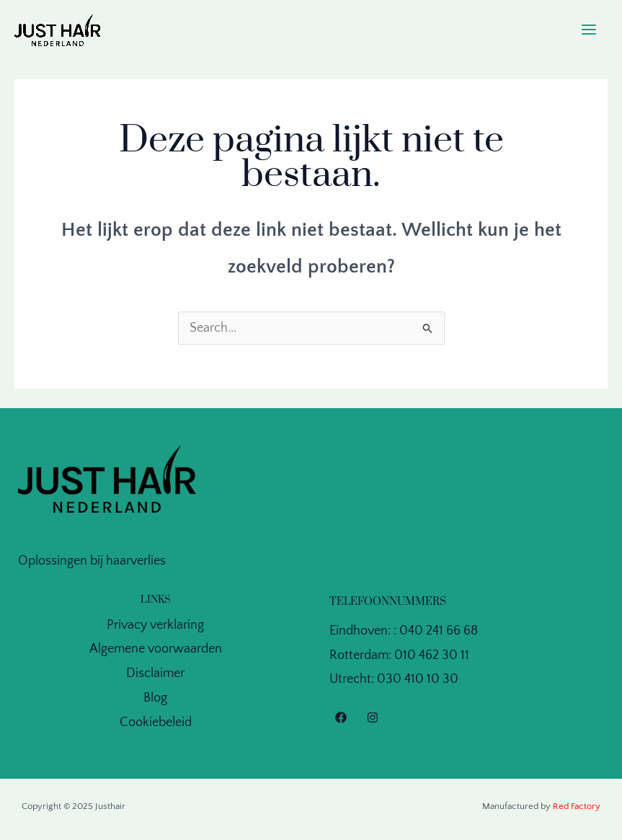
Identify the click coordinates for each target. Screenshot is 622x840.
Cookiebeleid (156, 722)
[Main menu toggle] (589, 30)
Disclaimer (155, 673)
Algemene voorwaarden (156, 649)
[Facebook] (341, 717)
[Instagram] (373, 717)
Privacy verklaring (155, 625)
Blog (155, 698)
